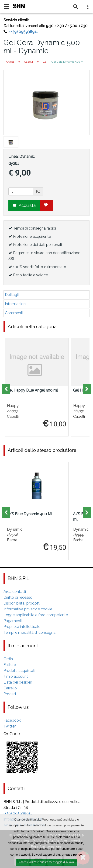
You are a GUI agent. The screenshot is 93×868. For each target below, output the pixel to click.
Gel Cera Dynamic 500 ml (68, 62)
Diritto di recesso (18, 597)
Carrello (10, 688)
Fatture (10, 665)
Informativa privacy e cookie (28, 609)
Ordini (9, 659)
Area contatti (15, 592)
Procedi (10, 694)
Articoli (10, 62)
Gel (45, 62)
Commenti (14, 313)
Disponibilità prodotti (22, 603)
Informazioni (16, 304)
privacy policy (72, 855)
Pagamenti (13, 621)
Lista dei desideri (18, 682)
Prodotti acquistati (19, 671)
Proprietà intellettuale (22, 627)
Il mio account (16, 676)
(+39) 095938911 (24, 32)
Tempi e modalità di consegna (29, 632)
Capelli (29, 62)
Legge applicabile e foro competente (36, 615)
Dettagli (12, 295)
